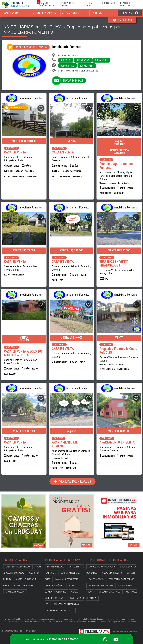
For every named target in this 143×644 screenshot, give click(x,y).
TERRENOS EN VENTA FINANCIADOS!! (114, 263)
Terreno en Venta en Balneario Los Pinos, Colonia (117, 272)
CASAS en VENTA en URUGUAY (18, 563)
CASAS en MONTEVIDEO (24, 581)
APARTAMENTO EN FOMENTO (71, 442)
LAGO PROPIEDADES (56, 563)
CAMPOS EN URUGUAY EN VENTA (102, 563)
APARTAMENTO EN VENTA (117, 442)
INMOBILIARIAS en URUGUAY (32, 27)
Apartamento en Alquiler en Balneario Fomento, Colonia (71, 448)
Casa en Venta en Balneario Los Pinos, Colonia (21, 268)
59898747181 (87, 66)
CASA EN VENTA (15, 152)
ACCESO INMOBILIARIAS (126, 4)
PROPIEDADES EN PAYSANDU (109, 588)
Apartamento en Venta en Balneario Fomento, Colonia (118, 448)
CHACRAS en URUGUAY (15, 588)
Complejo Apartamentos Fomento (116, 166)
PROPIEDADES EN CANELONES (101, 581)
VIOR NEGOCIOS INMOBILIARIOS (66, 600)
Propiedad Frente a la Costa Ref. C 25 (118, 350)
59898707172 (68, 66)
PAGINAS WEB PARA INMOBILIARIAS (126, 627)
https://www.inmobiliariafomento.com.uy (78, 71)
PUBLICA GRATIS (88, 4)
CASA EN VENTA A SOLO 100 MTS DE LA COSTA (23, 353)
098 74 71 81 (101, 60)
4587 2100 (66, 60)
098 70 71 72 (83, 60)
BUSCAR (130, 13)
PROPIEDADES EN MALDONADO (121, 575)
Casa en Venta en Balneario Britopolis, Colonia (18, 159)
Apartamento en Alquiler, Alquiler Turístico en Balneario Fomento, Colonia (116, 176)
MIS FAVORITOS (46, 4)
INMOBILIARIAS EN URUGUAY (67, 4)
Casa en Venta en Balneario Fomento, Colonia (71, 159)
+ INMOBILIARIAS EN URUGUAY (60, 606)
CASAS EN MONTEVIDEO (112, 569)
